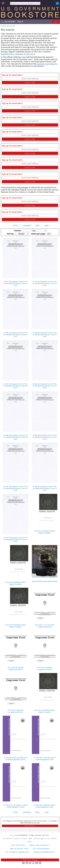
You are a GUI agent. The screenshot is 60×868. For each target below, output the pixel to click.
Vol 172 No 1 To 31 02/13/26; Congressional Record (45, 626)
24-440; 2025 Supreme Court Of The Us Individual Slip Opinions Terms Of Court (45, 335)
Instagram (30, 863)
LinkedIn (40, 863)
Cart (56, 22)
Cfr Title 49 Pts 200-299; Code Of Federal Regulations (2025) (45, 759)
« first (15, 225)
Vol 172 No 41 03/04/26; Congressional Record (45, 668)
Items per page (38, 234)
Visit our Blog (30, 860)
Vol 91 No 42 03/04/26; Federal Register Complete (45, 711)
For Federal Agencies (17, 852)
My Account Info (19, 849)
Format (18, 231)
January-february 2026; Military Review (45, 581)
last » (47, 225)
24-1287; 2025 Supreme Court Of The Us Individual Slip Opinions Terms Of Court (15, 488)
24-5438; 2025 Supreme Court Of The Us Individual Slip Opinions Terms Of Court (15, 437)
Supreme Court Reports (47, 64)
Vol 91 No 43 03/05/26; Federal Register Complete (45, 532)
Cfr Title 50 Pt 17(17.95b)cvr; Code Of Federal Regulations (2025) (15, 806)
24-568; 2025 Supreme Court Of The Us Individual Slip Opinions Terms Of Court (45, 437)
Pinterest (37, 863)
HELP (20, 22)
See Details (30, 826)
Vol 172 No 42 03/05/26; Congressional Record (15, 711)
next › (38, 225)
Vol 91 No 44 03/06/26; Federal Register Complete (15, 583)
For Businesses (41, 849)
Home (3, 26)
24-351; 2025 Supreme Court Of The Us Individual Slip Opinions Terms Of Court (15, 386)
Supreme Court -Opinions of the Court (18, 54)
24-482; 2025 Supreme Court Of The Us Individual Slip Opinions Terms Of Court (45, 386)
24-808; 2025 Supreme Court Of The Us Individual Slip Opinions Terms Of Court (45, 488)
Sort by (10, 234)
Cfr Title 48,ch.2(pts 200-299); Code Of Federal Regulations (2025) (15, 759)
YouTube (33, 863)
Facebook (24, 863)
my (8, 22)
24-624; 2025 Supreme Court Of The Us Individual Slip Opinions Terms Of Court (15, 540)
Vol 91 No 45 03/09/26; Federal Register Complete (15, 626)
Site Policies (18, 845)
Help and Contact (39, 845)
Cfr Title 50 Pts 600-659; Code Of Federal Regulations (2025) (45, 806)
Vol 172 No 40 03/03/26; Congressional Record (15, 668)
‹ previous (27, 225)
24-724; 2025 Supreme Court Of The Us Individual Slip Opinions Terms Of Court (45, 283)
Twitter (27, 863)
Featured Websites (44, 852)
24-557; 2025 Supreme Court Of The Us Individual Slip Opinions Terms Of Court (15, 283)
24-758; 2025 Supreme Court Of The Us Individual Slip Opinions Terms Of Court (15, 335)
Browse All (11, 26)
